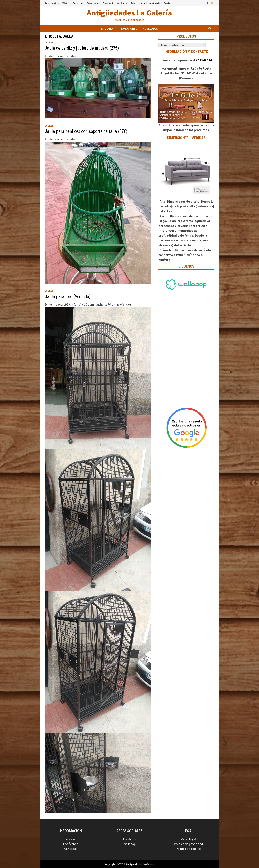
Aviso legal (188, 839)
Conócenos (93, 3)
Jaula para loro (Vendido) (68, 297)
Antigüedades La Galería (129, 13)
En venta (107, 29)
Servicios (78, 3)
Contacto (169, 3)
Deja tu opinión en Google (146, 3)
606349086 (204, 60)
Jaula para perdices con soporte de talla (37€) (86, 131)
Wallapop (122, 3)
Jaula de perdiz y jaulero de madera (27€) (82, 48)
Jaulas (49, 42)
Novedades (150, 29)
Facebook (108, 3)
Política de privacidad (188, 844)
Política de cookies (188, 849)
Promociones (128, 29)
